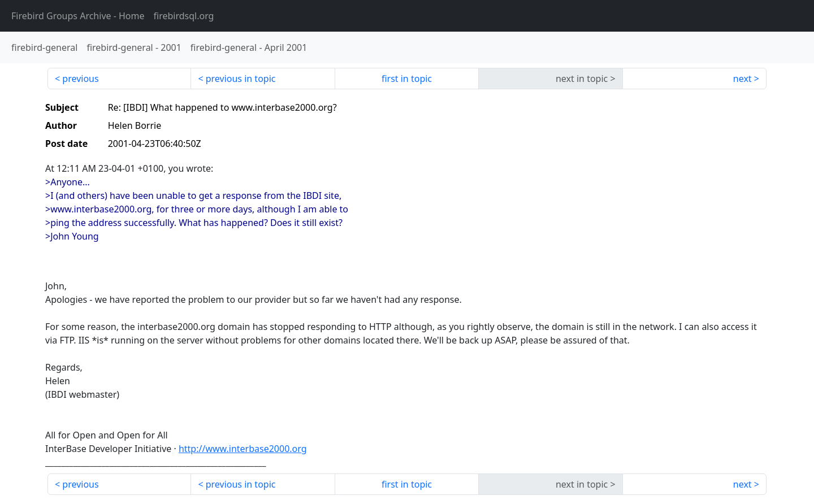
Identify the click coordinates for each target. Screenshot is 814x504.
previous (80, 79)
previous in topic (241, 79)
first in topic (407, 79)
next (742, 79)
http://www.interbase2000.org (243, 449)
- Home (78, 16)
